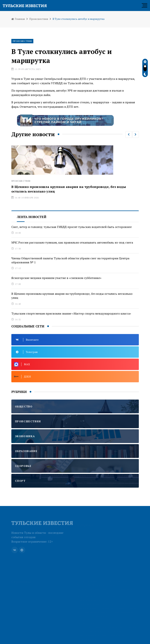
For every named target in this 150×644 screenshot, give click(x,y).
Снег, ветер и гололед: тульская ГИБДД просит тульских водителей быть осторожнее (72, 227)
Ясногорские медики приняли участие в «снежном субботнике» (56, 278)
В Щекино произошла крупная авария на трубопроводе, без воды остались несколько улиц (72, 296)
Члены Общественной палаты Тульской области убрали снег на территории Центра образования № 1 (70, 260)
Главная (18, 19)
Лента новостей (32, 217)
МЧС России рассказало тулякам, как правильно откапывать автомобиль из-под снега (72, 242)
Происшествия (39, 19)
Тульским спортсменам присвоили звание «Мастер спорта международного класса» (71, 313)
